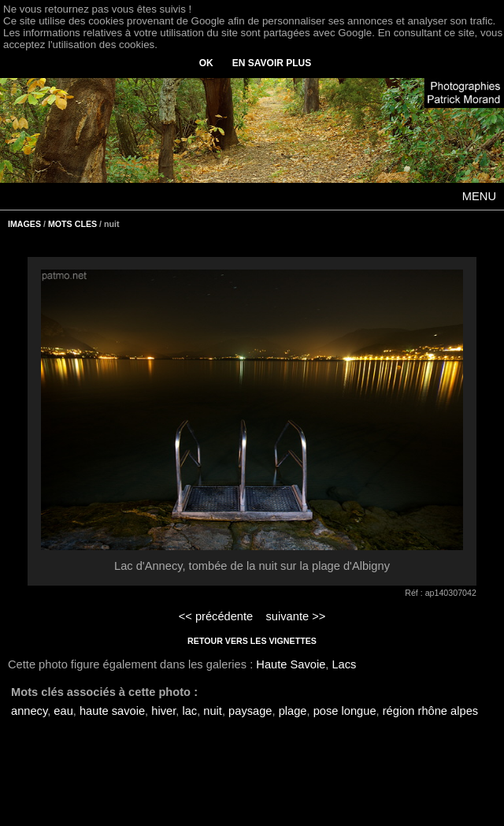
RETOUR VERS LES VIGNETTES (252, 641)
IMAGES (24, 224)
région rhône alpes (430, 711)
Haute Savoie (291, 664)
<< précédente (216, 616)
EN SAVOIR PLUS (272, 63)
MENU (479, 196)
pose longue (345, 711)
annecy (29, 711)
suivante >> (296, 616)
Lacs (344, 664)
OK (206, 63)
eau (63, 711)
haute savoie (112, 711)
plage (293, 711)
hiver (163, 711)
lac (189, 711)
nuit (213, 711)
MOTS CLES (72, 224)
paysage (250, 711)
